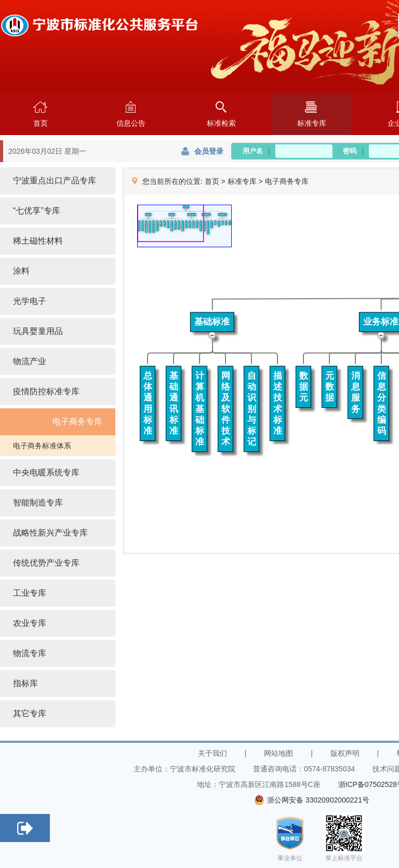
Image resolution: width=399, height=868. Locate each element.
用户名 (256, 151)
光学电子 (30, 301)
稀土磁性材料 (38, 241)
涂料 (21, 271)
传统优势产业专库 (46, 563)
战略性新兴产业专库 (50, 533)
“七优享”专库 (37, 211)
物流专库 (30, 653)
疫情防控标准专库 (46, 391)
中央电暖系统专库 (46, 472)
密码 (353, 151)
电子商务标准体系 (42, 446)
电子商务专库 (77, 422)
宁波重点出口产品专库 (55, 181)
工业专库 (30, 593)
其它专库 (30, 713)
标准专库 (242, 181)
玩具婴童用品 (38, 331)
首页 (212, 181)
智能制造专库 (38, 503)
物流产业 (30, 361)
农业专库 (30, 623)
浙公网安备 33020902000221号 (312, 800)
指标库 (25, 683)
